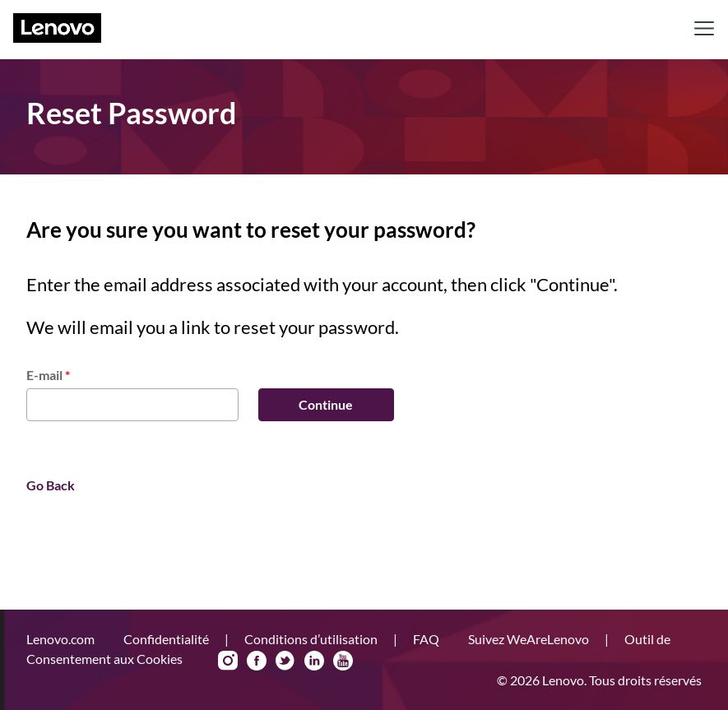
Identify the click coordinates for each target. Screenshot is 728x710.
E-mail (48, 375)
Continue (326, 404)
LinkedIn (314, 661)
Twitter (285, 661)
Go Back (51, 485)
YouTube (343, 661)
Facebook (257, 661)
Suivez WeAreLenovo (530, 639)
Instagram (228, 661)
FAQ (427, 639)
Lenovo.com (62, 639)
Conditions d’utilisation (312, 639)
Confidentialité (167, 639)
